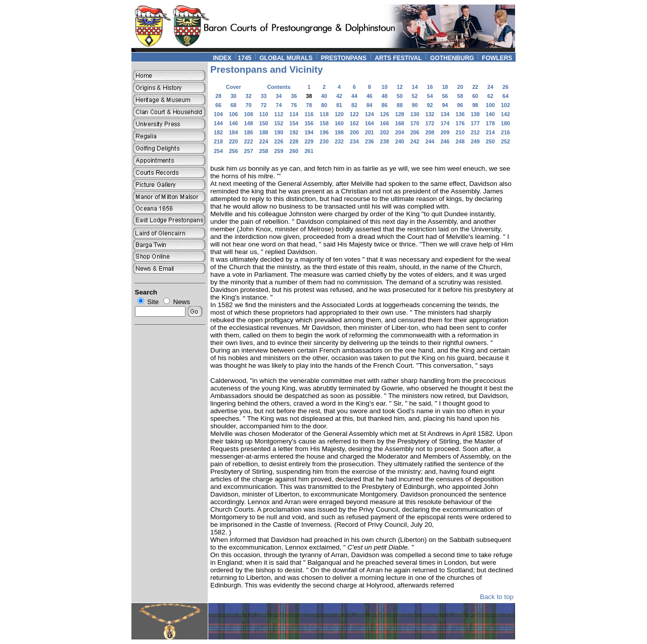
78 (309, 105)
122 (354, 114)
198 (339, 132)
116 (309, 114)
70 (249, 105)
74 (279, 105)
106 (234, 114)
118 (324, 114)
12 (400, 87)
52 (415, 96)
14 (415, 87)
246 (445, 141)
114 (294, 114)
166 (385, 123)
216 (505, 132)
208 (430, 132)
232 (339, 141)
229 (309, 141)
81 (339, 105)
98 (475, 105)
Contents (279, 87)
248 (460, 141)
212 (475, 132)
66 (218, 105)
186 (249, 132)
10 (385, 87)
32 (249, 96)
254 (218, 151)
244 (430, 141)
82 (354, 105)
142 (505, 114)
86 (385, 105)
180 (505, 123)
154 (294, 123)
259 (279, 151)
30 (234, 96)
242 (415, 141)
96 (460, 105)
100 (490, 105)
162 (354, 123)
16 (430, 87)
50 (400, 96)
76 (294, 105)
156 (309, 123)
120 (339, 114)
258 (264, 151)
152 (279, 123)
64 (505, 96)
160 (339, 123)
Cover (234, 87)
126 (385, 114)
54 (430, 96)
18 (445, 87)
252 (505, 141)
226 (279, 141)
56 (445, 96)
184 (234, 132)
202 (385, 132)
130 (415, 114)
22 (475, 87)
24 (490, 87)
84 (369, 105)
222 (249, 141)
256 (234, 151)
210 (460, 132)
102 (505, 105)
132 (430, 114)
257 (249, 151)
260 (294, 151)
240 (400, 141)
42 (339, 96)
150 (264, 123)
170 (415, 123)
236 (369, 141)
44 (354, 96)
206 (415, 132)
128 (400, 114)
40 (324, 96)
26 (505, 87)
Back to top (497, 597)
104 (218, 114)
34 (279, 96)
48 (385, 96)
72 (264, 105)
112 (279, 114)
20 (460, 87)
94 (445, 105)
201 (369, 132)
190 (279, 132)
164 (369, 123)
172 (430, 123)
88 (400, 105)
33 (264, 96)
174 (445, 123)
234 (354, 141)
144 (218, 123)
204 (400, 132)
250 (490, 141)
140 (490, 114)
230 (324, 141)
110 (264, 114)
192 (294, 132)
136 (460, 114)
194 (309, 132)
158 (324, 123)
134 (445, 114)
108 (249, 114)
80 (324, 105)
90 (415, 105)
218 (218, 141)
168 (400, 123)
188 (264, 132)
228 (294, 141)
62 (490, 96)
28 (218, 96)
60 (475, 96)
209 (445, 132)
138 (475, 114)
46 (369, 96)
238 (385, 141)
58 (460, 96)
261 (309, 151)
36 (294, 96)
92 (430, 105)
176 (460, 123)
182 (218, 132)
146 (234, 123)
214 (490, 132)
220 (234, 141)
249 (475, 141)
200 (354, 132)
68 (234, 105)
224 (264, 141)
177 (475, 123)
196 (324, 132)
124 (369, 114)
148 (249, 123)
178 (490, 123)
